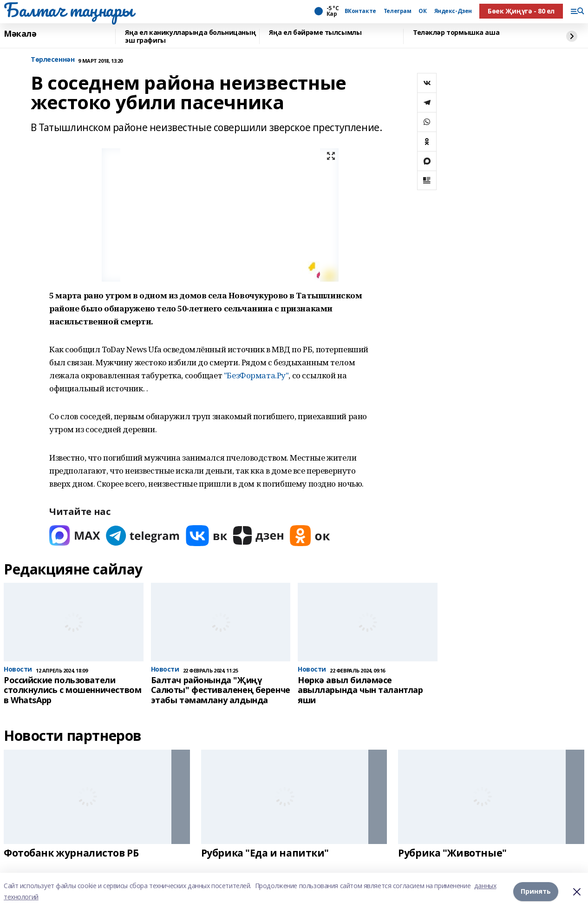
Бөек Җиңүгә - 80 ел (521, 11)
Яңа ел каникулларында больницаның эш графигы (190, 36)
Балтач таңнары (68, 10)
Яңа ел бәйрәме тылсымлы (315, 33)
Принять (536, 891)
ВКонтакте (360, 11)
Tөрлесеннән (52, 60)
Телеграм (398, 11)
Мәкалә (20, 34)
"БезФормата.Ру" (256, 375)
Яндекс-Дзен (453, 11)
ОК (422, 11)
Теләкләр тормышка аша (456, 33)
